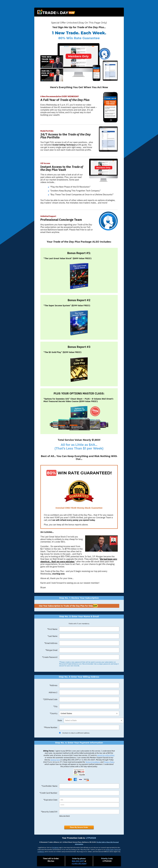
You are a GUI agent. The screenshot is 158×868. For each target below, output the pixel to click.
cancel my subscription (106, 755)
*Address (53, 685)
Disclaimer (55, 849)
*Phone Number (51, 727)
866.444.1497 (78, 861)
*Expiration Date (50, 800)
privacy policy (110, 851)
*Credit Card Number (48, 793)
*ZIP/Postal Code (50, 699)
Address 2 (53, 692)
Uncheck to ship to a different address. (74, 733)
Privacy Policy (109, 762)
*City (55, 706)
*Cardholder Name (49, 786)
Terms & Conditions (93, 762)
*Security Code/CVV (49, 811)
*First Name (52, 629)
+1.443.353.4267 (79, 864)
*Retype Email (51, 650)
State (60, 720)
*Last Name (52, 636)
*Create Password (50, 657)
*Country (54, 713)
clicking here (55, 759)
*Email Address (51, 643)
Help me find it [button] (65, 816)
